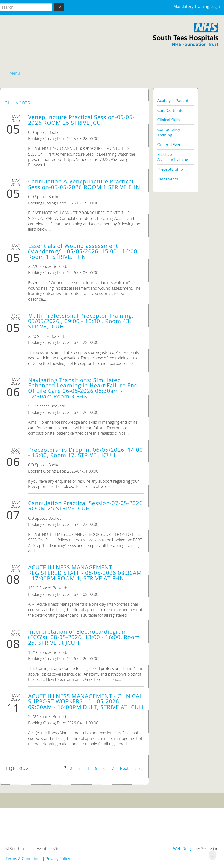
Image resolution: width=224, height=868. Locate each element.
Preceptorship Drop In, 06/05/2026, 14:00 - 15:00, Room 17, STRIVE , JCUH (85, 452)
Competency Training (169, 132)
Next (124, 768)
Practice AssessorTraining (173, 157)
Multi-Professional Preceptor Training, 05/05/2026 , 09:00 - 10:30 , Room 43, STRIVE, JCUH (81, 321)
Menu (15, 73)
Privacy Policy (58, 859)
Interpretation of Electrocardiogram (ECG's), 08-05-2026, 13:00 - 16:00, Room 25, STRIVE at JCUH (84, 637)
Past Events (168, 179)
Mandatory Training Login (197, 6)
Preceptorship (170, 169)
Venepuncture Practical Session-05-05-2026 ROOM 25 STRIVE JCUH (81, 120)
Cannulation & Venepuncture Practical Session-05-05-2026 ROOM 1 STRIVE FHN (84, 184)
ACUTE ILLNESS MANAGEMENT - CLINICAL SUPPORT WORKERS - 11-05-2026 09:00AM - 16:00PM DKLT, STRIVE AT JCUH (86, 701)
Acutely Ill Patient (173, 101)
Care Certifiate (170, 110)
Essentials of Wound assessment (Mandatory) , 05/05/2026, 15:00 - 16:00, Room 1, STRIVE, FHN (83, 251)
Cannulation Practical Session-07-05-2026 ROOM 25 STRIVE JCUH (85, 506)
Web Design (184, 849)
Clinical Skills (169, 120)
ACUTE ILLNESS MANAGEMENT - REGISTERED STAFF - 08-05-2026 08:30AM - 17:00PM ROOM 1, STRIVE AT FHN (85, 573)
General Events (171, 145)
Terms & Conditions (24, 859)
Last (138, 768)
